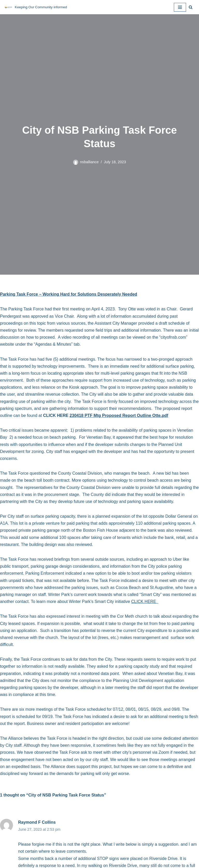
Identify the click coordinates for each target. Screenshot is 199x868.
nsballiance (89, 162)
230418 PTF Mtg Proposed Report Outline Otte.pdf (119, 415)
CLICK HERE (145, 602)
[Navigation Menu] (180, 7)
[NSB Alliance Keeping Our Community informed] (35, 7)
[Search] (191, 7)
